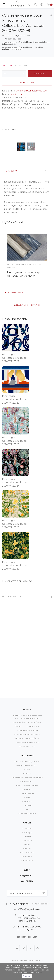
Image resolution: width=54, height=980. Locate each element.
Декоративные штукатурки (27, 761)
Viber (31, 948)
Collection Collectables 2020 (31, 91)
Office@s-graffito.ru (29, 909)
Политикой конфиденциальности (27, 972)
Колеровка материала (27, 730)
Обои (27, 769)
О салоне (27, 829)
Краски (27, 797)
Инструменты (27, 793)
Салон (27, 823)
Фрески (27, 773)
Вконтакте (17, 948)
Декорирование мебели (27, 738)
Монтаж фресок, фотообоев (27, 722)
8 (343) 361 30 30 (19, 904)
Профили (27, 805)
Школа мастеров (27, 746)
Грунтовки (27, 801)
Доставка (27, 840)
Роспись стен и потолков (27, 726)
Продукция (27, 756)
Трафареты (27, 789)
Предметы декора (27, 813)
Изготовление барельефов (27, 734)
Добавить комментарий (27, 364)
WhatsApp (37, 948)
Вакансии (27, 856)
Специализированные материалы (27, 777)
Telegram (24, 948)
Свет (27, 809)
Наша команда (27, 852)
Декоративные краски (27, 765)
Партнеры (27, 832)
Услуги (27, 710)
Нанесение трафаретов (27, 742)
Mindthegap (17, 94)
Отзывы (27, 836)
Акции (27, 844)
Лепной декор (27, 781)
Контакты (27, 881)
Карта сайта (27, 860)
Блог (27, 870)
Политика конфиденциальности (27, 961)
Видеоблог (27, 876)
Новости (27, 848)
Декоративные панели (27, 785)
